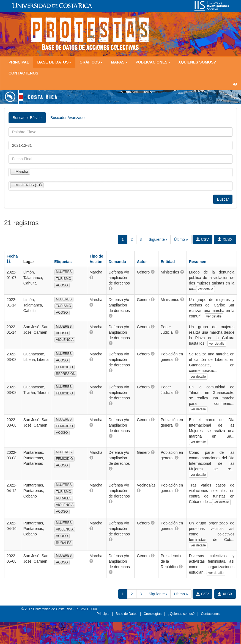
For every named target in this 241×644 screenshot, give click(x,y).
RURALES (64, 498)
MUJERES (64, 272)
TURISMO (63, 279)
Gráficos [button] (91, 62)
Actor (142, 262)
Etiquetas (63, 262)
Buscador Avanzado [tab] (67, 118)
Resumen (198, 262)
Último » (181, 239)
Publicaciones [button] (153, 62)
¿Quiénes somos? (197, 62)
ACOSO (62, 285)
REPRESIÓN (66, 374)
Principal (19, 62)
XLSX (225, 239)
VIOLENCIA (65, 340)
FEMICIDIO (64, 367)
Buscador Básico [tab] (27, 118)
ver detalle (205, 289)
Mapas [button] (119, 62)
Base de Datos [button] (54, 62)
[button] (91, 277)
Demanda (117, 262)
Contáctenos (23, 73)
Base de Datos (126, 614)
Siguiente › (158, 239)
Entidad (168, 262)
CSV (203, 239)
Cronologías (153, 614)
